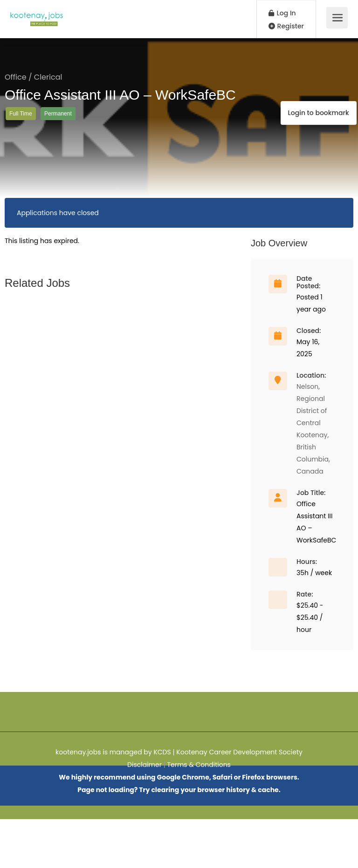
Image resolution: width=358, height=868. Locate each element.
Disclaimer (145, 765)
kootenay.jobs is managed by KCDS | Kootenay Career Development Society (179, 752)
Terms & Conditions (199, 765)
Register (286, 26)
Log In (282, 13)
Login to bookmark (315, 97)
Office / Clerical (33, 77)
